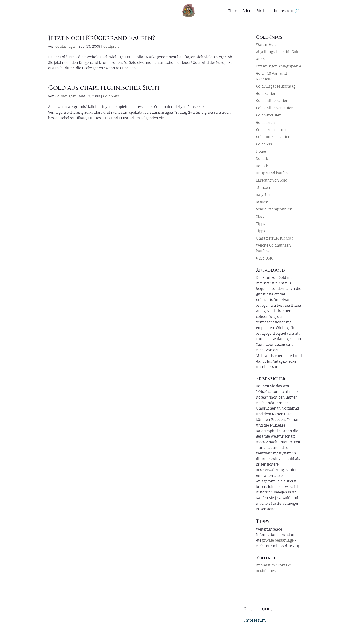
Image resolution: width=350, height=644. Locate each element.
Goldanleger (66, 46)
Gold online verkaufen (275, 108)
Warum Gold (266, 45)
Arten (247, 11)
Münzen (263, 188)
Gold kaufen (266, 94)
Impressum (283, 11)
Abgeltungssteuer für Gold (278, 52)
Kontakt (262, 159)
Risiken (263, 11)
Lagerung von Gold (272, 180)
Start (260, 216)
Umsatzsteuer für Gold (275, 238)
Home (261, 151)
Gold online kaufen (272, 101)
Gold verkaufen (269, 115)
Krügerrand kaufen (272, 173)
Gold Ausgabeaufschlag (276, 86)
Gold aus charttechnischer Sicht (104, 88)
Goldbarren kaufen (272, 130)
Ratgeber (263, 195)
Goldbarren (265, 122)
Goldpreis (111, 46)
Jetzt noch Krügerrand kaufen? (101, 38)
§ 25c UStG (265, 258)
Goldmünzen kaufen (273, 137)
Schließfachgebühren (274, 209)
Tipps (233, 11)
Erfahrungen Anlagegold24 (279, 66)
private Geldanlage (278, 540)
